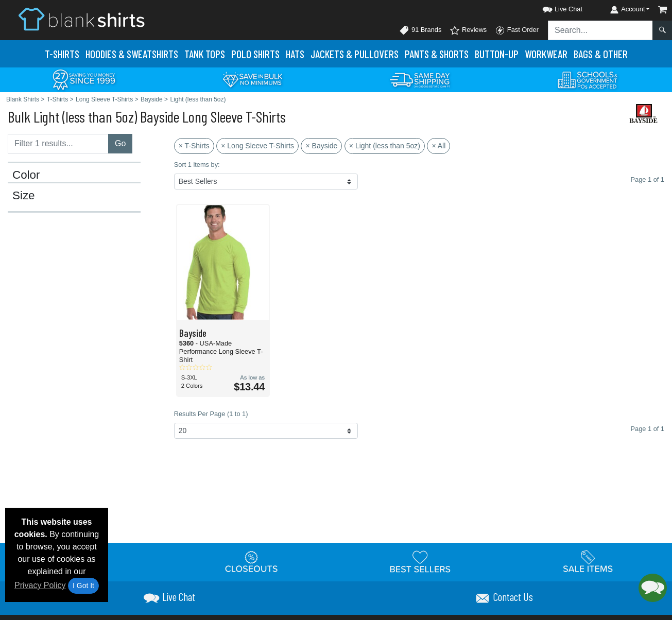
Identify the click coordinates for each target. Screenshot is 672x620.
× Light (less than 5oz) (385, 146)
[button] (553, 7)
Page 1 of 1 (648, 429)
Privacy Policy (40, 585)
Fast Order (517, 30)
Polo (255, 54)
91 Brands (420, 30)
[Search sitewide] (600, 30)
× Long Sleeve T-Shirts (257, 146)
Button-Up (497, 54)
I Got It (83, 585)
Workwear (546, 54)
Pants (437, 54)
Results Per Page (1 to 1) (211, 414)
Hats (295, 54)
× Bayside (321, 146)
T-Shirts (62, 54)
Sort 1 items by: (197, 165)
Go (120, 143)
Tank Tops (205, 54)
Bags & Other (601, 54)
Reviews (468, 30)
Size (24, 196)
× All (438, 146)
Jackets (355, 54)
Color (26, 175)
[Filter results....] (58, 144)
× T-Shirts (194, 146)
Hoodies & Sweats (132, 54)
